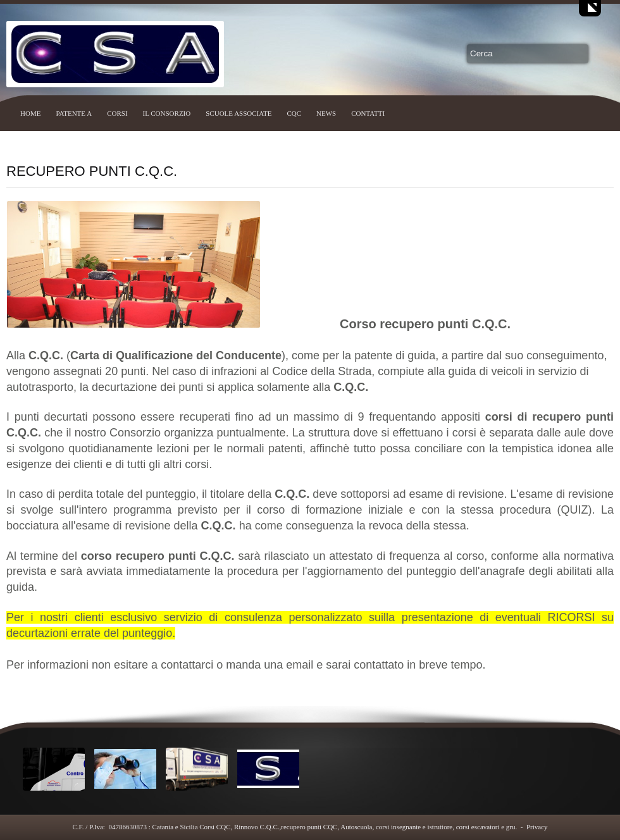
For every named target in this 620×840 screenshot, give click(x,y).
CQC (294, 113)
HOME (30, 113)
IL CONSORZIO (167, 113)
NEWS (326, 113)
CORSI (117, 113)
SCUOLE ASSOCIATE (239, 113)
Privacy (537, 827)
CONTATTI (368, 113)
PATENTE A (74, 113)
